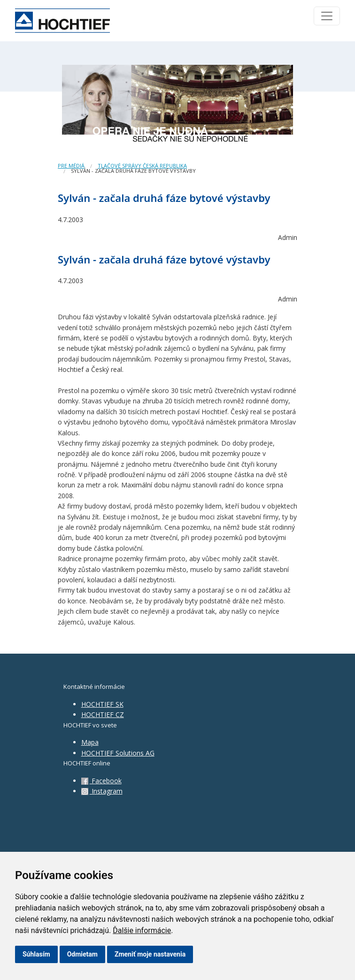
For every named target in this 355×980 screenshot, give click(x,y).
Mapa (90, 742)
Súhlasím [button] (36, 954)
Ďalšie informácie (142, 930)
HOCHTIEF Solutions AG (118, 753)
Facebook (101, 781)
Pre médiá (71, 166)
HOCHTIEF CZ (103, 714)
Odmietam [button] (82, 954)
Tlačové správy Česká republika (142, 166)
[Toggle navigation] (327, 16)
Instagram (102, 791)
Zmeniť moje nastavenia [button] (150, 954)
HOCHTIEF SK (102, 704)
